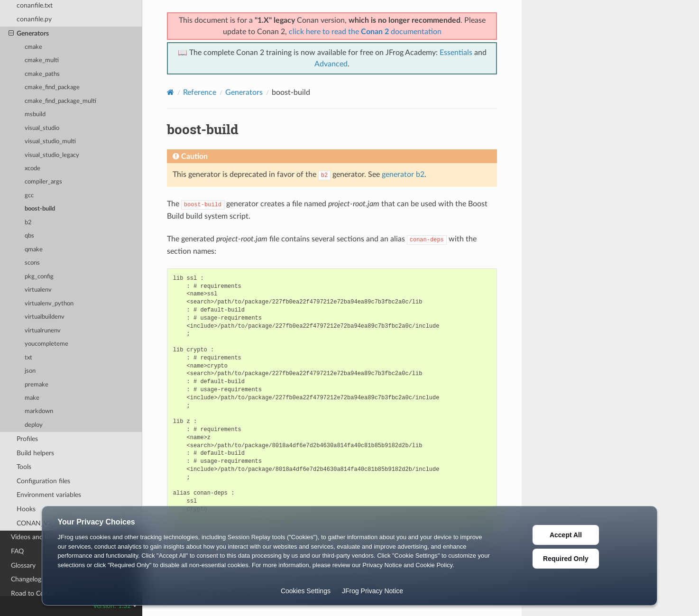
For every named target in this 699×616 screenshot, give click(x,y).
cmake (33, 47)
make (32, 398)
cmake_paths (42, 74)
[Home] (170, 92)
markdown (39, 411)
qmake (34, 250)
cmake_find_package (52, 87)
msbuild (35, 115)
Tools (24, 467)
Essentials (456, 53)
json (30, 371)
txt (28, 358)
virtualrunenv (43, 331)
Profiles (27, 439)
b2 (28, 223)
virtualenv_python (49, 304)
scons (32, 263)
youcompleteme (46, 344)
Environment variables (49, 495)
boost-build (40, 209)
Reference (200, 92)
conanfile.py (34, 19)
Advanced (331, 64)
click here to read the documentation (365, 32)
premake (37, 385)
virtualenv (38, 290)
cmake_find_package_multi (60, 101)
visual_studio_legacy (52, 155)
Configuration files (43, 481)
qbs (29, 236)
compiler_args (43, 182)
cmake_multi (42, 60)
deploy (34, 425)
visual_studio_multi (50, 142)
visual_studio (42, 128)
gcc (29, 196)
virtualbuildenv (45, 317)
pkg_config (39, 277)
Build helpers (35, 453)
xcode (32, 169)
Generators (29, 34)
